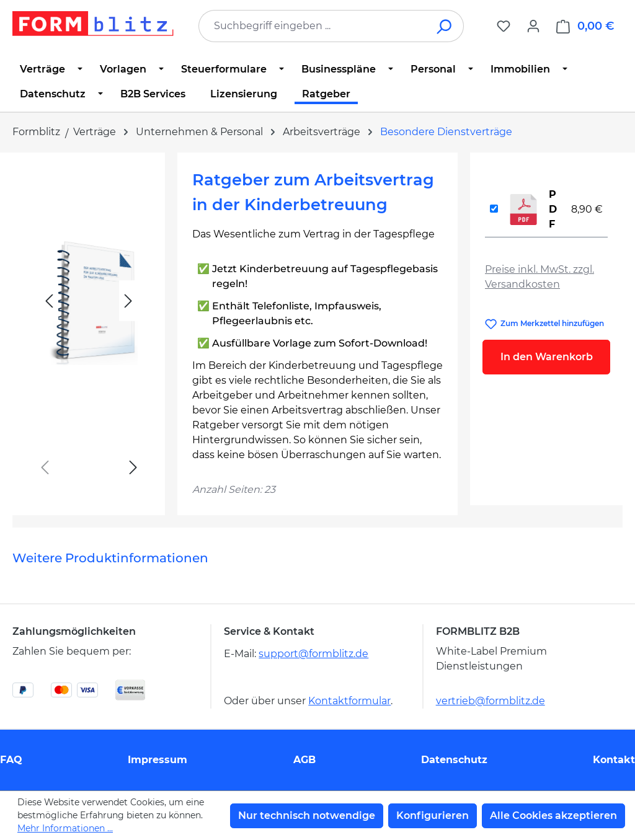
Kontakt (614, 760)
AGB (304, 760)
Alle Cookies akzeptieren (553, 816)
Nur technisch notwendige (307, 816)
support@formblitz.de (313, 654)
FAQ (11, 760)
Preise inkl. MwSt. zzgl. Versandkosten (540, 277)
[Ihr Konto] (533, 26)
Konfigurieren (433, 816)
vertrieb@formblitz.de (491, 701)
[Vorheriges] (49, 301)
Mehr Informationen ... (65, 828)
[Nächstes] (128, 301)
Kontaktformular (349, 701)
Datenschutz (454, 760)
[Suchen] (445, 26)
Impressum (158, 760)
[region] (89, 329)
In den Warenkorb (547, 357)
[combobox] (313, 26)
